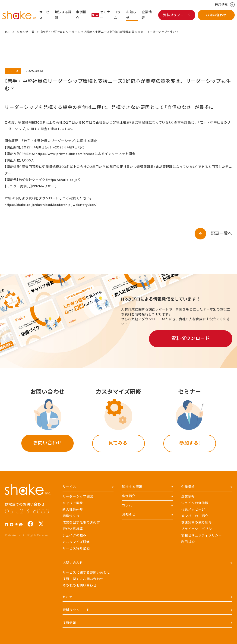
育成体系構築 (73, 529)
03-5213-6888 (27, 511)
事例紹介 (81, 15)
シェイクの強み (74, 535)
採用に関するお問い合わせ (83, 579)
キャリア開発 (73, 503)
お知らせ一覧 (25, 32)
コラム (117, 15)
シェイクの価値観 (195, 503)
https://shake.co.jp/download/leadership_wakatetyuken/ (51, 205)
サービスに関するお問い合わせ (86, 572)
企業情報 (147, 15)
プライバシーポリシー (198, 529)
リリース (13, 71)
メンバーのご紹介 (195, 516)
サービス (44, 15)
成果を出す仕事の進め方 (81, 522)
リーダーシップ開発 (78, 496)
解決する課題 (63, 15)
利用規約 (188, 542)
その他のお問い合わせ (80, 585)
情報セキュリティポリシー (201, 535)
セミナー (101, 15)
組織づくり (71, 516)
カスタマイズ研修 (76, 542)
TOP (8, 32)
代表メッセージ (193, 509)
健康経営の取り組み (196, 522)
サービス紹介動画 (76, 548)
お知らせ (131, 15)
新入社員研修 (73, 509)
